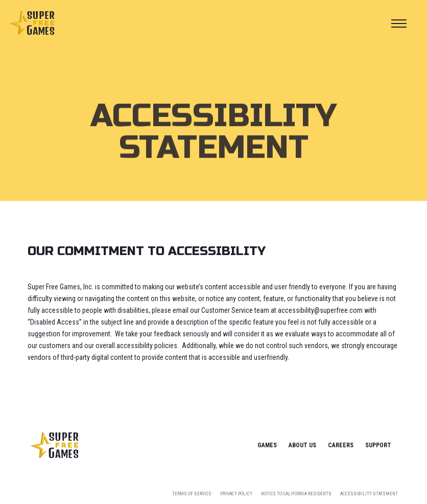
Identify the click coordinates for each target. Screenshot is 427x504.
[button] (399, 24)
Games (267, 445)
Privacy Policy (236, 494)
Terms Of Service (192, 494)
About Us (302, 445)
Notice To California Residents (296, 494)
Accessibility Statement (369, 494)
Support (378, 445)
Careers (341, 445)
